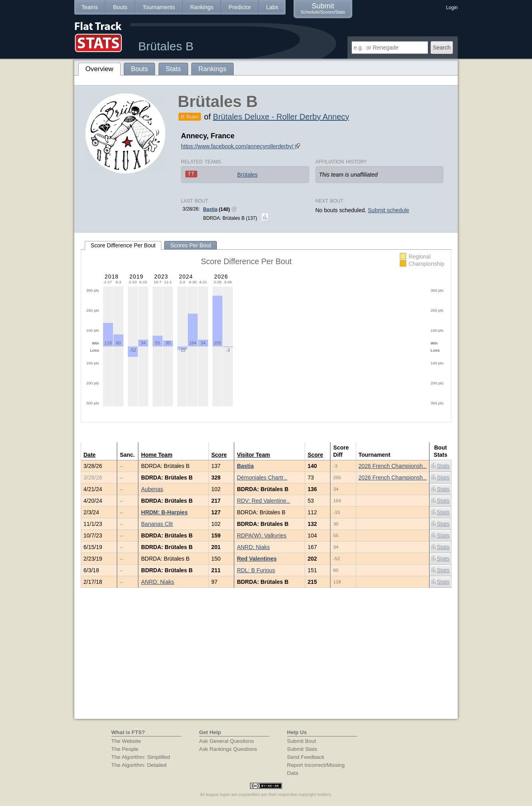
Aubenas (152, 489)
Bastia (210, 209)
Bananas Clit (157, 524)
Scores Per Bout (191, 245)
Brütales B (166, 46)
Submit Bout (302, 741)
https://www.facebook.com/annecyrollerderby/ (240, 146)
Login (452, 8)
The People (125, 749)
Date (89, 455)
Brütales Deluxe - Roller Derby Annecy (281, 117)
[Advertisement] (266, 659)
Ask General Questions (227, 741)
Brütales (247, 175)
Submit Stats (302, 749)
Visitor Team (253, 455)
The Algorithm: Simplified (141, 757)
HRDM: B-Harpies (164, 512)
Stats (441, 466)
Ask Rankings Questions (228, 749)
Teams (90, 7)
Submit (323, 8)
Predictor (240, 7)
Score (219, 455)
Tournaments (159, 7)
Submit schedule (389, 210)
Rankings (202, 7)
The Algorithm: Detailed (139, 765)
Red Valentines (257, 559)
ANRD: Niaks (253, 547)
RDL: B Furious (256, 570)
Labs (272, 7)
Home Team (157, 455)
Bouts (120, 7)
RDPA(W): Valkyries (262, 535)
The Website (126, 741)
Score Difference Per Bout (123, 245)
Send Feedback (306, 757)
